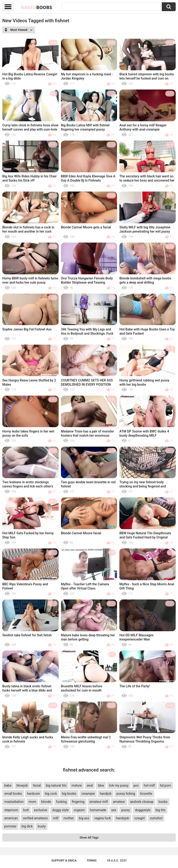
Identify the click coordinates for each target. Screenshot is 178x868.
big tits (160, 810)
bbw (101, 785)
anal (90, 785)
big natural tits (56, 785)
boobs (163, 802)
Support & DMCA (64, 860)
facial (37, 785)
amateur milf (99, 802)
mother (69, 818)
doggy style (61, 810)
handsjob (122, 818)
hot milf (149, 785)
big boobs (69, 794)
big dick (27, 826)
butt (26, 810)
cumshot (156, 818)
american (11, 818)
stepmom (11, 810)
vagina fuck (103, 818)
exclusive (40, 810)
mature (76, 785)
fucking (61, 802)
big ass (84, 818)
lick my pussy (119, 785)
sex (114, 810)
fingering (78, 802)
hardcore (33, 794)
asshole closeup (142, 802)
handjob (106, 794)
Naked (37, 7)
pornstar (10, 826)
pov (136, 785)
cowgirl (139, 818)
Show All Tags (89, 838)
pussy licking (126, 794)
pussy (126, 810)
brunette (146, 794)
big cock (51, 794)
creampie (88, 794)
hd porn (165, 785)
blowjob (22, 785)
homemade (98, 810)
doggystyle (143, 810)
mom (33, 802)
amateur (119, 802)
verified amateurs (35, 818)
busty (42, 826)
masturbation (14, 802)
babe (8, 785)
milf (56, 818)
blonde (46, 802)
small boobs (13, 794)
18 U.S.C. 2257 (117, 860)
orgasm (79, 810)
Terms (92, 860)
